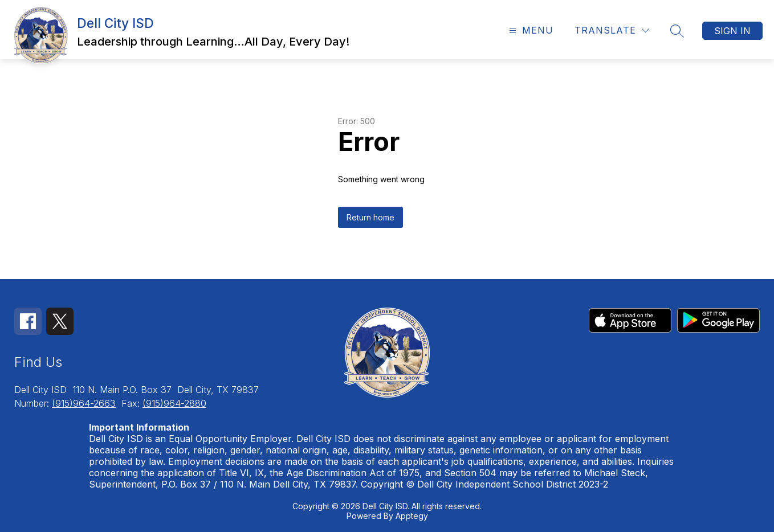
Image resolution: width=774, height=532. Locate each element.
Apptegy (412, 516)
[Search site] (677, 31)
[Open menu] (530, 30)
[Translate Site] (612, 30)
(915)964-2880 (174, 403)
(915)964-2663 (84, 403)
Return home (370, 217)
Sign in (732, 31)
